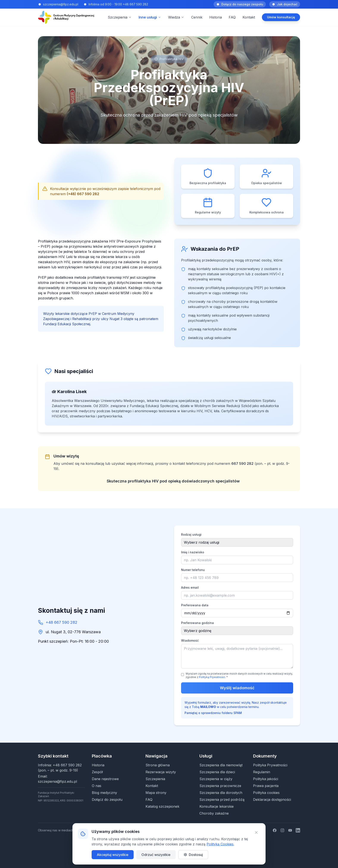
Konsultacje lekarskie (217, 806)
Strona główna (158, 765)
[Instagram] (282, 830)
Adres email (190, 587)
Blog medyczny (104, 793)
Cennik (197, 17)
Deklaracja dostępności (272, 800)
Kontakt (249, 17)
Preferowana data (195, 605)
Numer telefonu (193, 570)
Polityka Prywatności (270, 765)
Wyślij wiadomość (237, 688)
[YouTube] (290, 830)
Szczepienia (155, 779)
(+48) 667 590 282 (83, 194)
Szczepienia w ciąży (216, 779)
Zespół (97, 772)
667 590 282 (242, 464)
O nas (97, 786)
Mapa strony (156, 793)
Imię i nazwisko (193, 552)
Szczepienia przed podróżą (222, 800)
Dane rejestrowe (105, 779)
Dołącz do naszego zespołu (240, 4)
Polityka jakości (266, 779)
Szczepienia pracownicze (220, 786)
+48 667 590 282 (62, 622)
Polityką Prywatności (212, 677)
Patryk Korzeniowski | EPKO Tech (184, 855)
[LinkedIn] (298, 830)
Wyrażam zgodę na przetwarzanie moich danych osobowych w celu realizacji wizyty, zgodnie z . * (239, 675)
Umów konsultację (281, 17)
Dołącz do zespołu (107, 800)
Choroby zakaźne (214, 813)
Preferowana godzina (197, 623)
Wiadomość (190, 640)
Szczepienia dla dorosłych (221, 793)
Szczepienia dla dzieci (217, 772)
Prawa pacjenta (266, 786)
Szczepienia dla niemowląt (221, 765)
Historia (216, 17)
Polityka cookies (266, 793)
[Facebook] (275, 830)
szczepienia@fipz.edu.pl (57, 781)
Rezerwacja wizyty (161, 772)
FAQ (232, 17)
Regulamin (262, 772)
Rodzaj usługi (191, 534)
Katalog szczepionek (162, 806)
